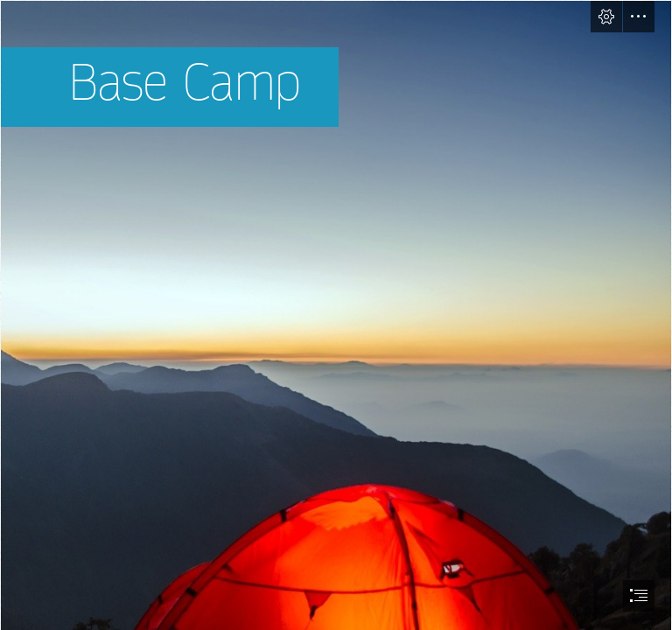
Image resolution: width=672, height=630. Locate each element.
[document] (336, 315)
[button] (606, 17)
